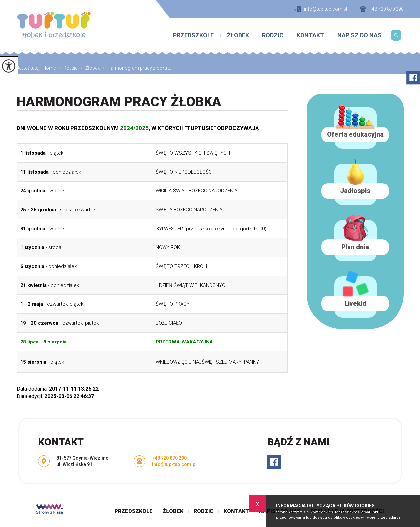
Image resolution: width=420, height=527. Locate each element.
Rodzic (273, 35)
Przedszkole (193, 35)
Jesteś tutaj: (30, 68)
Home (49, 68)
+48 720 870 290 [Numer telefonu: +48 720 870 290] (169, 458)
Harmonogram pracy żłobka (119, 102)
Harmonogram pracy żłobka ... (135, 68)
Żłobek (238, 35)
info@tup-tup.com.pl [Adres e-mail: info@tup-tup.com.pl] (174, 464)
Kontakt (310, 35)
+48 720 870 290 (382, 9)
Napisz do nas (359, 35)
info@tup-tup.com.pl (320, 9)
